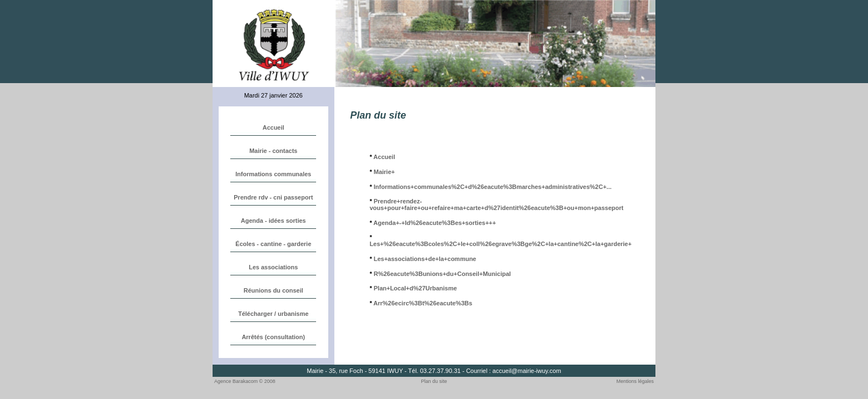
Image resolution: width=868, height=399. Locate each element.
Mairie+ (384, 172)
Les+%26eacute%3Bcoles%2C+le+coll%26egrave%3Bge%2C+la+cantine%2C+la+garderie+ (501, 244)
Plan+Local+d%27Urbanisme (415, 288)
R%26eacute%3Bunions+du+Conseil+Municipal (442, 274)
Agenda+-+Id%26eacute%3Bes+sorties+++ (435, 223)
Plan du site (434, 381)
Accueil (384, 157)
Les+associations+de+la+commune (425, 259)
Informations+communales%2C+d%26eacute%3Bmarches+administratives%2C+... (493, 187)
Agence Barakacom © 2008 (245, 381)
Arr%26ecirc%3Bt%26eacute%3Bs (423, 303)
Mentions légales (635, 381)
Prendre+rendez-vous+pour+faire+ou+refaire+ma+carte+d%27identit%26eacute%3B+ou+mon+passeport (497, 204)
